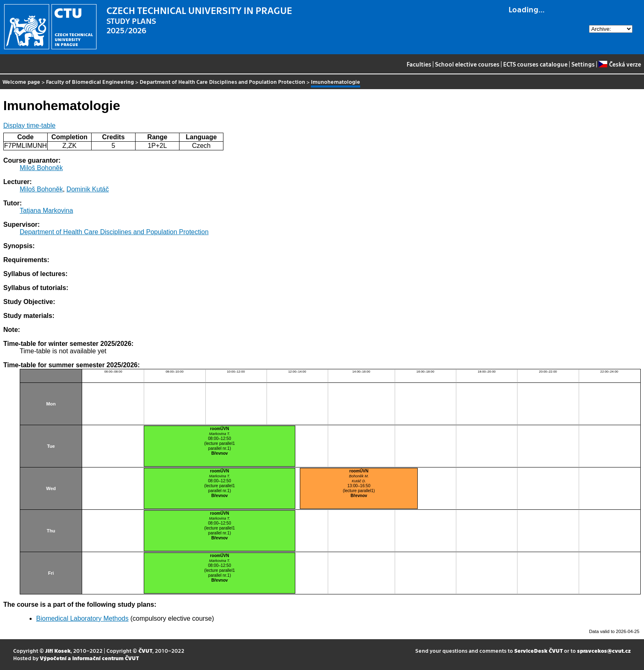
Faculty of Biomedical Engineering (90, 82)
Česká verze (620, 64)
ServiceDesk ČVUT (538, 650)
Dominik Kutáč (88, 189)
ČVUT (145, 650)
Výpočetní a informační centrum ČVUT (89, 658)
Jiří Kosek (58, 650)
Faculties (419, 64)
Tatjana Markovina (46, 211)
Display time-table (29, 125)
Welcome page (21, 82)
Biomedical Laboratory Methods (82, 618)
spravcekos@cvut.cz (604, 650)
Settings (583, 64)
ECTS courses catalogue (535, 64)
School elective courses (467, 64)
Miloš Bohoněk (41, 168)
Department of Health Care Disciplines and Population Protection (222, 82)
